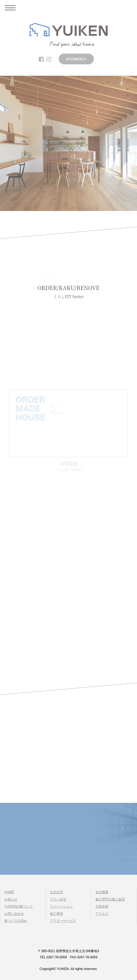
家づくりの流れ (16, 921)
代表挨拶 (102, 906)
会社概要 (102, 892)
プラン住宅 (58, 899)
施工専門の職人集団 (110, 899)
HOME (9, 892)
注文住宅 (56, 892)
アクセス (102, 914)
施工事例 (56, 914)
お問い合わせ (14, 914)
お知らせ (11, 899)
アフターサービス (63, 921)
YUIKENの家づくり (19, 906)
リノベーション (61, 906)
